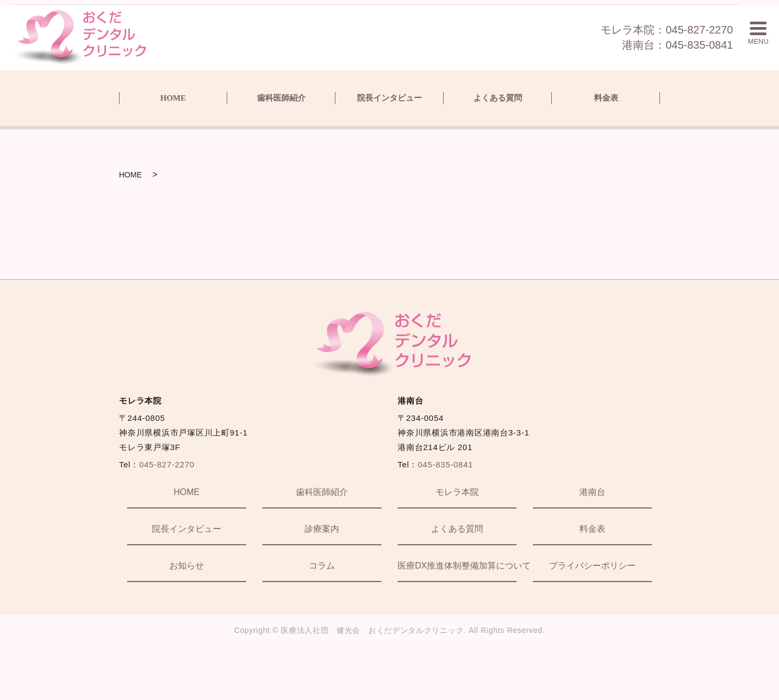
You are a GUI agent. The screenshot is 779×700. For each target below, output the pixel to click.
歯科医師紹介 (281, 98)
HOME (173, 98)
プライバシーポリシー (592, 566)
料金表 (606, 98)
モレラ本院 (457, 492)
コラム (322, 566)
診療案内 (322, 529)
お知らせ (187, 566)
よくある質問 (498, 98)
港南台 (592, 492)
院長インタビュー (389, 98)
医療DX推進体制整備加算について (457, 566)
